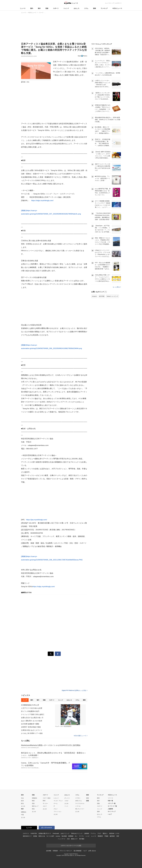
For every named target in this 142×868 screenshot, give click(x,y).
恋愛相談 (71, 836)
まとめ (23, 806)
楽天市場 (102, 296)
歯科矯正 (112, 836)
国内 (32, 8)
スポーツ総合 (47, 798)
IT (54, 806)
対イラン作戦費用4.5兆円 (30, 711)
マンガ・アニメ (58, 801)
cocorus (58, 836)
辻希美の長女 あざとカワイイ (32, 730)
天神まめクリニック (77, 833)
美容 (118, 836)
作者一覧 (110, 801)
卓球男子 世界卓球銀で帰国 (31, 727)
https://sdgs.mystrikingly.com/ (42, 201)
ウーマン (82, 836)
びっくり (67, 798)
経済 (22, 801)
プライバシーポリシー (66, 851)
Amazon (94, 296)
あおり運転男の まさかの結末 (32, 721)
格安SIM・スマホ (114, 833)
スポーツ (56, 8)
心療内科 (87, 833)
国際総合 (24, 812)
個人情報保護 (77, 851)
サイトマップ (112, 812)
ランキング (104, 8)
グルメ (56, 809)
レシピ (88, 836)
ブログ (99, 833)
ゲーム (56, 803)
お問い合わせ (92, 851)
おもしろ (77, 8)
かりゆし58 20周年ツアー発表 (32, 733)
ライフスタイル (80, 803)
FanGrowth (56, 833)
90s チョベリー (80, 809)
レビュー (56, 798)
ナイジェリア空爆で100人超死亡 (33, 714)
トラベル (78, 806)
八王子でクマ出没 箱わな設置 (32, 708)
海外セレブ (35, 806)
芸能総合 (35, 798)
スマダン (78, 798)
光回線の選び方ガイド (45, 833)
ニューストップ (110, 3)
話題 (87, 801)
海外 (39, 8)
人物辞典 (110, 809)
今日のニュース (117, 8)
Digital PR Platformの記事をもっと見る (75, 690)
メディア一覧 (112, 803)
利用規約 (55, 851)
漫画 (94, 8)
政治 (22, 803)
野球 (44, 801)
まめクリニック (65, 833)
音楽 (33, 803)
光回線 (35, 836)
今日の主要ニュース (81, 736)
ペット (66, 806)
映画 (33, 801)
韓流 (33, 809)
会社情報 (49, 851)
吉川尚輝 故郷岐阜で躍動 (30, 724)
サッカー (45, 803)
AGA (68, 839)
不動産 (106, 836)
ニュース (23, 8)
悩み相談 (64, 836)
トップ (25, 700)
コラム (86, 8)
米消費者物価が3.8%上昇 (30, 705)
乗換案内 (100, 836)
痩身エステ (74, 839)
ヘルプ (110, 814)
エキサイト (118, 3)
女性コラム (79, 801)
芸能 (47, 8)
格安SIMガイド (27, 836)
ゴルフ (45, 806)
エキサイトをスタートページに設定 (71, 846)
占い (76, 836)
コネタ (66, 801)
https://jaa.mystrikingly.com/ (37, 520)
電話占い (105, 833)
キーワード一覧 (112, 806)
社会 (22, 798)
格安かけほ (42, 836)
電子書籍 (82, 839)
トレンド (66, 8)
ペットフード (62, 839)
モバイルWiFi (50, 836)
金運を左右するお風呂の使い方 (32, 718)
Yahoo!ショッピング (112, 296)
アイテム (93, 833)
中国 (22, 815)
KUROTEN (34, 833)
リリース (110, 798)
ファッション (57, 812)
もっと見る (117, 287)
